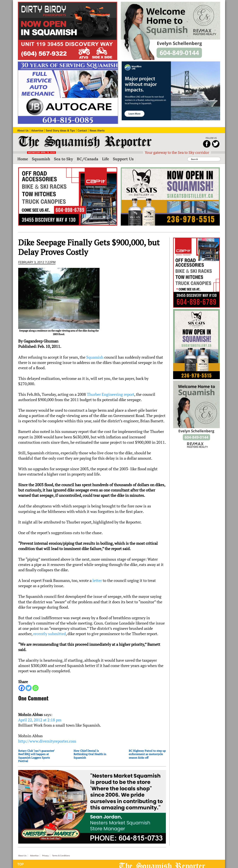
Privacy (45, 856)
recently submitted (50, 634)
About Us (22, 856)
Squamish (95, 357)
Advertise (34, 856)
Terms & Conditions (61, 856)
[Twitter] (29, 688)
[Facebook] (22, 688)
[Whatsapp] (35, 688)
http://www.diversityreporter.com (47, 741)
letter (97, 580)
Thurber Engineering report (111, 394)
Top (21, 864)
